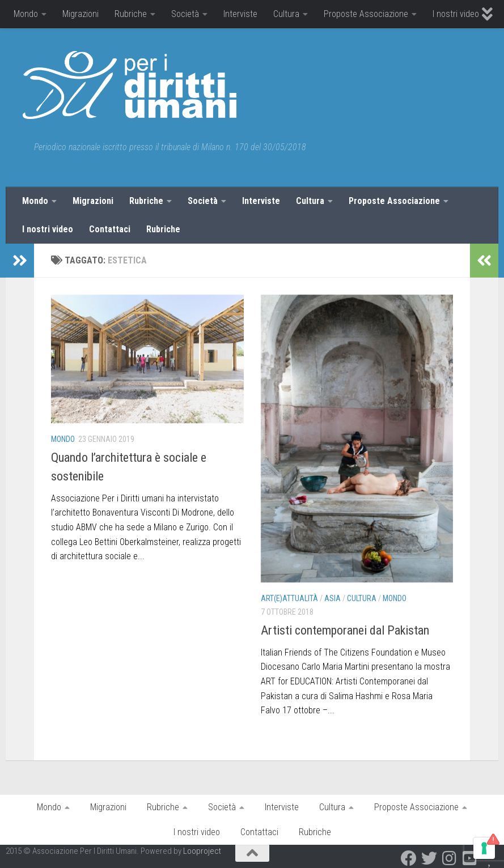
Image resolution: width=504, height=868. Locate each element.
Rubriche (131, 14)
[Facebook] (409, 858)
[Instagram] (450, 858)
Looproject (202, 851)
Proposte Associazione (366, 14)
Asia (333, 598)
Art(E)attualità (289, 598)
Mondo (26, 14)
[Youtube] (470, 858)
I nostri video (456, 14)
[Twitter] (429, 858)
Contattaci (110, 229)
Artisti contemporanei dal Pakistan (345, 630)
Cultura (286, 14)
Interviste (240, 14)
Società (185, 14)
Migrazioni (81, 14)
